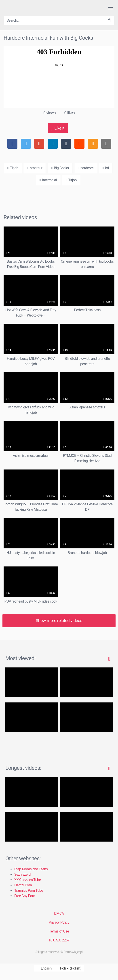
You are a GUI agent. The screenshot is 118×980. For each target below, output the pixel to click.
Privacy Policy (59, 922)
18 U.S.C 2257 (59, 940)
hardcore (86, 168)
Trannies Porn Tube (29, 890)
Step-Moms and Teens (31, 869)
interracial (48, 180)
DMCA (59, 913)
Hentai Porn (23, 885)
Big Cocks (60, 168)
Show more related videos (59, 621)
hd (106, 168)
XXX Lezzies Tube (27, 880)
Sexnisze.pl (23, 874)
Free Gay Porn (25, 896)
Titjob (13, 168)
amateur (35, 168)
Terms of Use (59, 931)
